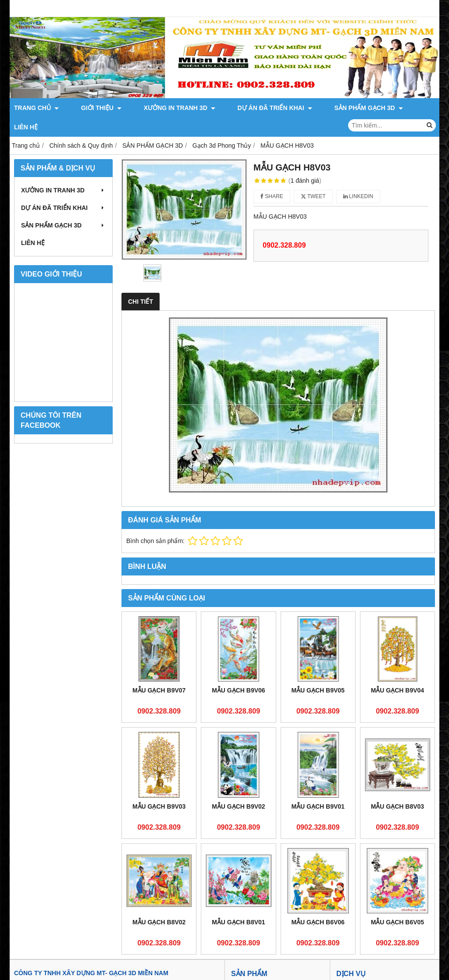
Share (272, 177)
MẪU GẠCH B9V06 (238, 671)
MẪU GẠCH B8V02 (159, 903)
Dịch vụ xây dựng (361, 969)
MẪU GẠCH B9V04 (397, 671)
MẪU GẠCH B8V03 (397, 787)
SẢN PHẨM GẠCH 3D (314, 108)
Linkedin (358, 177)
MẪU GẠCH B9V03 (159, 787)
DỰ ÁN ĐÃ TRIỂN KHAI (234, 108)
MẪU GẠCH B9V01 (318, 787)
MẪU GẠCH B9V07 (159, 671)
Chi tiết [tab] (141, 282)
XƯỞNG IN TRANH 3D (152, 108)
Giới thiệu (244, 969)
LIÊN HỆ (369, 108)
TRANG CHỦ (36, 108)
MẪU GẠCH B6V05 (397, 903)
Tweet (313, 177)
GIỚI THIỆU (88, 108)
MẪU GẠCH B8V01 (238, 903)
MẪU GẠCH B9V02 (238, 787)
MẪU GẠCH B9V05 (318, 671)
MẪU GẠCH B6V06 (318, 903)
